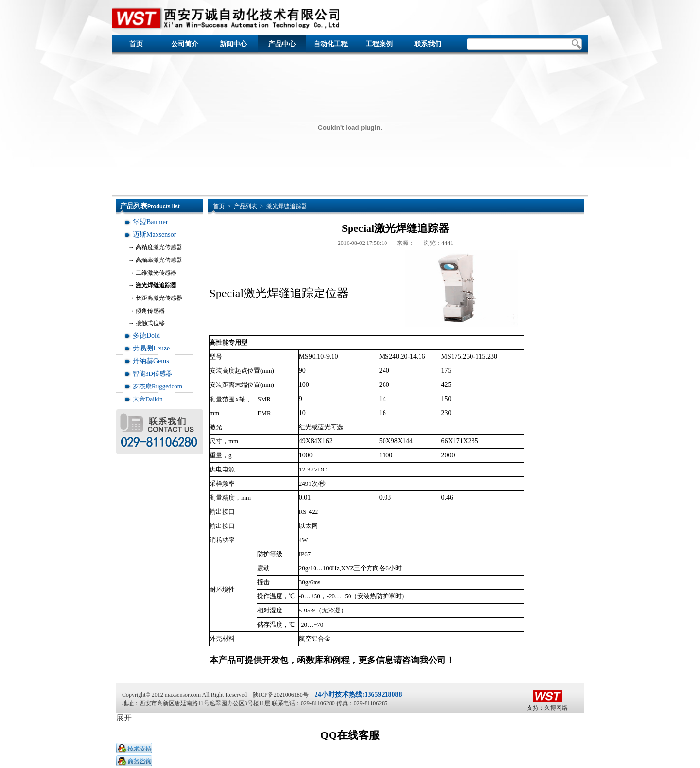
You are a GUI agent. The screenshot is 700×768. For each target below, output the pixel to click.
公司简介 (185, 44)
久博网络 (556, 708)
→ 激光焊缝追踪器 (152, 285)
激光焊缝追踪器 (287, 206)
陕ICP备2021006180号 (281, 695)
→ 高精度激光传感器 (155, 247)
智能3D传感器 (152, 374)
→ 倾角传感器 (147, 311)
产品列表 (245, 206)
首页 (136, 44)
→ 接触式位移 (147, 323)
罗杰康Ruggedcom (157, 386)
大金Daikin (148, 399)
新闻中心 (233, 44)
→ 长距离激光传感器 (155, 298)
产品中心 (282, 44)
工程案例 (379, 44)
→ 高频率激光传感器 (155, 260)
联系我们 (428, 44)
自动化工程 (331, 44)
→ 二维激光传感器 (152, 273)
